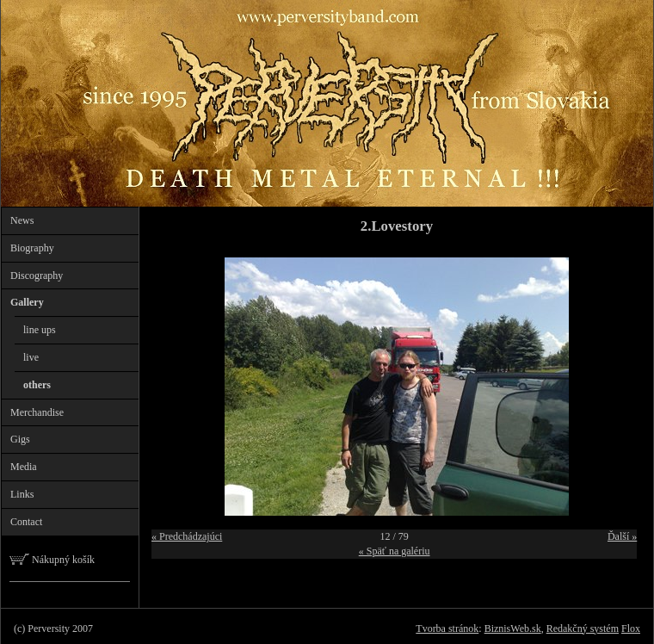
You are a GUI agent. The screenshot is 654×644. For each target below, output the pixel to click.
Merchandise (37, 412)
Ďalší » (622, 536)
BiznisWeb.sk (513, 629)
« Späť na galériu (395, 551)
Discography (37, 276)
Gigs (20, 439)
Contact (26, 522)
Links (22, 494)
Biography (32, 248)
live (31, 357)
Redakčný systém (583, 629)
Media (24, 467)
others (37, 385)
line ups (40, 330)
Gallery (27, 302)
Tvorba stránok (447, 629)
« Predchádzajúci (187, 536)
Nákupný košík (52, 560)
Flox (631, 629)
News (22, 220)
